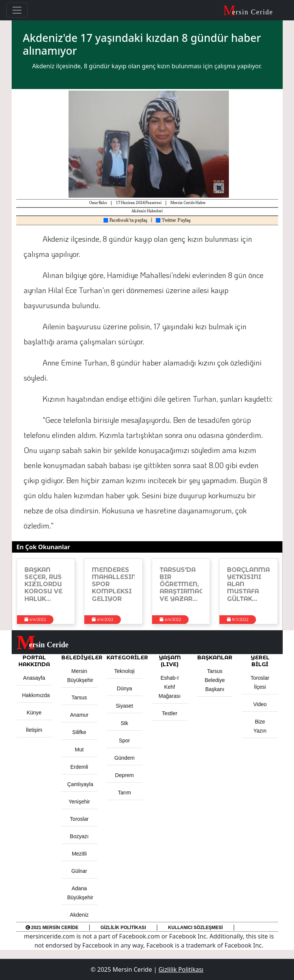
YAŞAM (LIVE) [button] (170, 661)
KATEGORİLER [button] (125, 657)
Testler (170, 713)
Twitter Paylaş (173, 221)
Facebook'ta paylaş (125, 221)
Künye (34, 713)
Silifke (79, 732)
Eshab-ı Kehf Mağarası (169, 687)
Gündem (125, 758)
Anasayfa (34, 678)
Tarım (124, 793)
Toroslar (79, 819)
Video (260, 704)
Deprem (125, 775)
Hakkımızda (36, 695)
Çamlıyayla (80, 784)
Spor (125, 740)
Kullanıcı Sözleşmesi (196, 928)
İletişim (34, 730)
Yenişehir (79, 802)
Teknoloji (124, 671)
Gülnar (79, 871)
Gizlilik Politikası (123, 928)
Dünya (124, 688)
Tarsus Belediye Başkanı (215, 680)
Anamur (79, 715)
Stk (124, 723)
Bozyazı (79, 836)
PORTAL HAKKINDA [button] (34, 661)
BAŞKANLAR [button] (215, 657)
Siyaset (125, 706)
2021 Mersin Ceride (52, 928)
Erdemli (79, 767)
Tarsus (79, 697)
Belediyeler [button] (79, 657)
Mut (79, 750)
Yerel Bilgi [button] (260, 661)
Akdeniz (79, 915)
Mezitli (79, 854)
